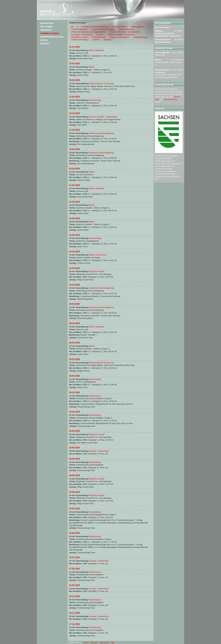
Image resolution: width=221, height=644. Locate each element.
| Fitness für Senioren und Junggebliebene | (88, 32)
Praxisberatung (95, 396)
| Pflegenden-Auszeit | (80, 37)
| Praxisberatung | (99, 37)
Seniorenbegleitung (52, 37)
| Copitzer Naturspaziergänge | (104, 29)
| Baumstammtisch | (120, 27)
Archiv (44, 40)
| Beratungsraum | (138, 27)
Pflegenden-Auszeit (96, 271)
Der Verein (46, 27)
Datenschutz (104, 642)
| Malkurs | (100, 35)
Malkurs (92, 67)
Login (112, 642)
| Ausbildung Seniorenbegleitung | (95, 27)
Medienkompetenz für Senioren (101, 84)
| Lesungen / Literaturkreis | (82, 35)
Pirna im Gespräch (162, 27)
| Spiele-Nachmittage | (80, 40)
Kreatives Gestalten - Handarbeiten (103, 117)
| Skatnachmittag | (140, 37)
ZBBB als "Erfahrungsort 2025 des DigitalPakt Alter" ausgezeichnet (168, 33)
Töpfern (92, 172)
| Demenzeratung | (127, 29)
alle (72, 27)
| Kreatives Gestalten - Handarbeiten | (125, 32)
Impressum (94, 642)
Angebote (46, 30)
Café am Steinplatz (96, 50)
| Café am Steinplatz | (79, 29)
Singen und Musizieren (98, 255)
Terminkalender (49, 33)
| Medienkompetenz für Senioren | (121, 35)
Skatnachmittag (95, 100)
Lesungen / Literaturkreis (99, 451)
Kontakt (45, 44)
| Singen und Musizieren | (119, 37)
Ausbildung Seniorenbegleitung (101, 133)
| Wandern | (108, 40)
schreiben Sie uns (170, 99)
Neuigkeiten (47, 23)
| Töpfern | (96, 40)
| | (77, 27)
